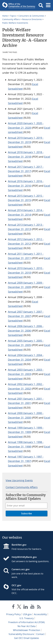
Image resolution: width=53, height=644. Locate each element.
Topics (13, 16)
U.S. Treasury (27, 618)
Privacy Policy (13, 614)
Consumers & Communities (31, 16)
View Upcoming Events (19, 480)
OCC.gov (16, 585)
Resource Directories (32, 19)
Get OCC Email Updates (27, 638)
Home (5, 16)
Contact (40, 634)
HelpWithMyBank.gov (24, 557)
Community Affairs (11, 19)
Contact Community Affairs (22, 487)
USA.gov (27, 614)
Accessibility (40, 614)
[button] (41, 5)
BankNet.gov (19, 545)
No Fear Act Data (26, 626)
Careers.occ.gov (21, 569)
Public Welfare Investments (15, 23)
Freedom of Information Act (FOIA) (26, 622)
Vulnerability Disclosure (21, 634)
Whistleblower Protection (27, 630)
